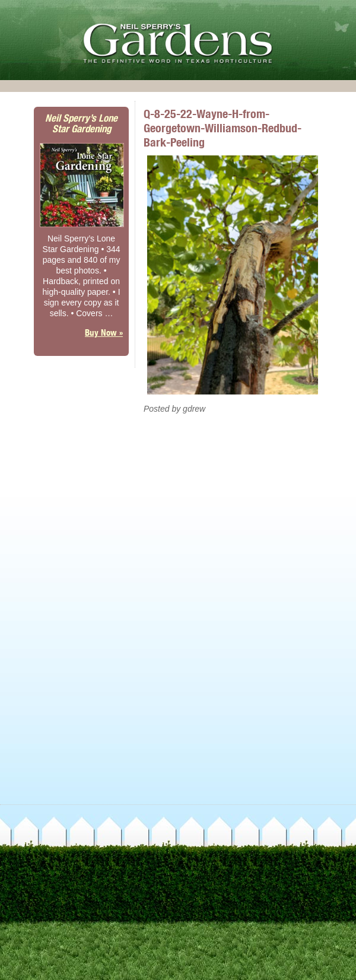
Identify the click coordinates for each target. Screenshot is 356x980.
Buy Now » (104, 332)
